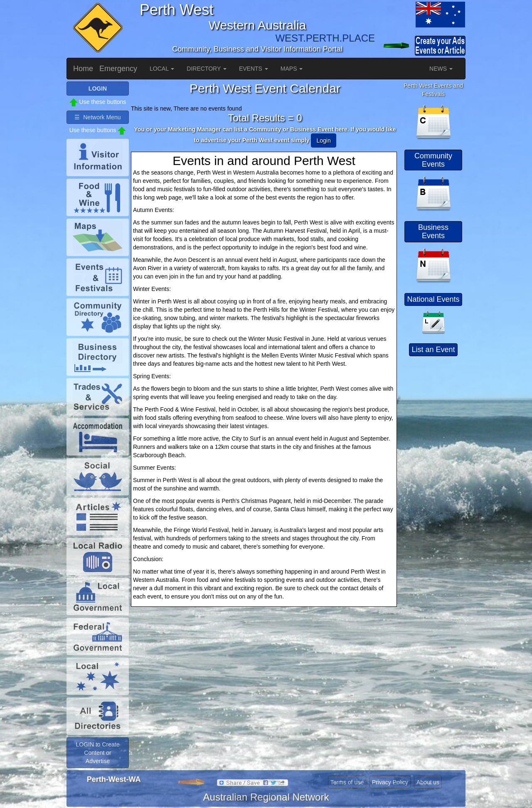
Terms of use (347, 782)
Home (83, 69)
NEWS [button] (441, 69)
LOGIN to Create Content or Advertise (97, 753)
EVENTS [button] (254, 69)
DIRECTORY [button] (207, 69)
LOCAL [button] (162, 69)
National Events (433, 299)
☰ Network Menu (97, 117)
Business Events (433, 232)
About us (428, 782)
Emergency (118, 69)
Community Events (433, 160)
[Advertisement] (434, 484)
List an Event (433, 350)
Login (323, 140)
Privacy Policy (390, 782)
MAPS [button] (292, 69)
